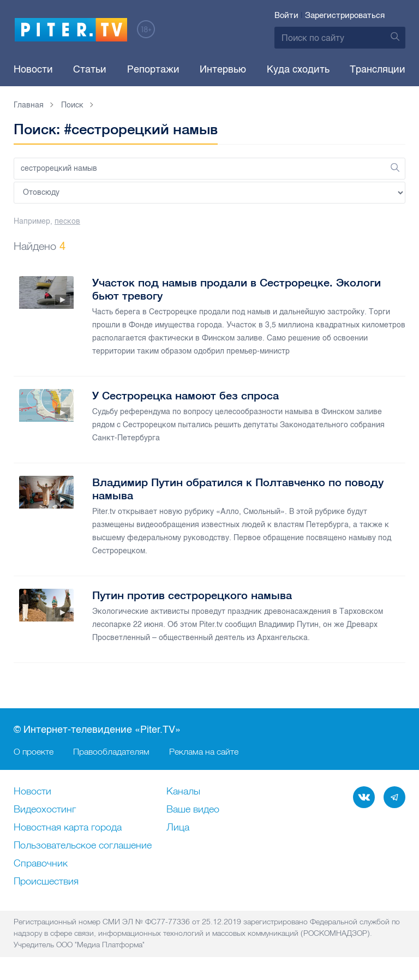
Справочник (41, 864)
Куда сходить (298, 69)
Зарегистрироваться (345, 15)
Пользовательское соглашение (83, 846)
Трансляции (378, 69)
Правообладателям (111, 751)
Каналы (183, 792)
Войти (286, 15)
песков (67, 221)
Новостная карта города (68, 828)
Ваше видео (193, 810)
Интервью (223, 69)
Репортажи (153, 69)
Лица (178, 828)
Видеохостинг (45, 810)
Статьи (90, 69)
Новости (33, 69)
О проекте (34, 751)
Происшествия (46, 882)
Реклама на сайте (204, 751)
